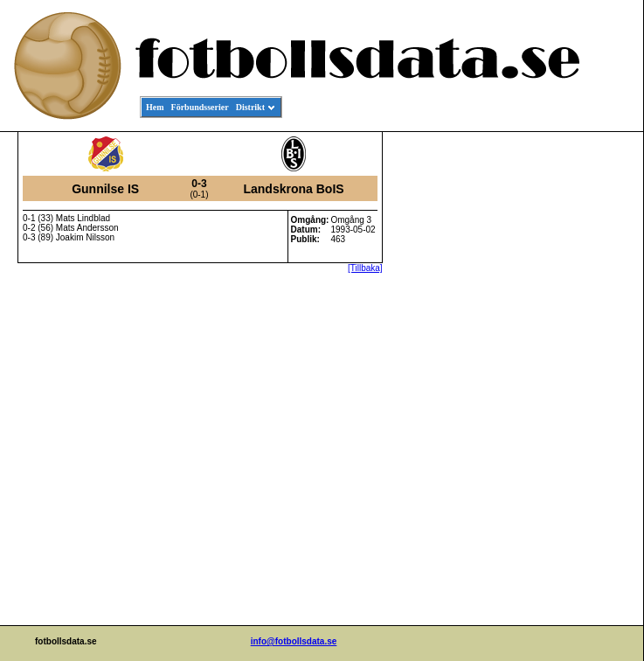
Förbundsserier (200, 107)
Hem (155, 107)
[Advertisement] (564, 399)
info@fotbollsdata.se (294, 641)
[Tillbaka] (365, 268)
